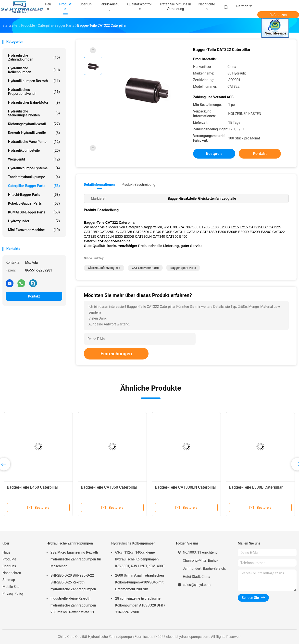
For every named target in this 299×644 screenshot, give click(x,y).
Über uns (9, 566)
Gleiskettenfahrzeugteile (104, 268)
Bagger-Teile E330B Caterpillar (256, 487)
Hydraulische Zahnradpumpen (34, 57)
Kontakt (34, 296)
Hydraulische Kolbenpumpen (34, 70)
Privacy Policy (13, 594)
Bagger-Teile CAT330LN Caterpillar (186, 487)
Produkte (9, 559)
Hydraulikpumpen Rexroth (34, 81)
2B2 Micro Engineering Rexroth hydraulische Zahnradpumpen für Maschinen (76, 559)
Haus (6, 552)
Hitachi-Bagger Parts (34, 195)
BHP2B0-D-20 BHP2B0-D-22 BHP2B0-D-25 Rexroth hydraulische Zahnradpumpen (73, 582)
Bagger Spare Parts (183, 268)
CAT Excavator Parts (145, 268)
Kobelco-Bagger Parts (34, 203)
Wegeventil (34, 159)
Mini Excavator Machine (34, 230)
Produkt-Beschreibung (138, 185)
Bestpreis (214, 154)
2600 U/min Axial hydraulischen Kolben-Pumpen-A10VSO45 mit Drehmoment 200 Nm (140, 582)
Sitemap (9, 580)
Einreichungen (116, 354)
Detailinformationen (99, 185)
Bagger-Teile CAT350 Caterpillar (109, 487)
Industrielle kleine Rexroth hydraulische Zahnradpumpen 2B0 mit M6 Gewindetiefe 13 (73, 605)
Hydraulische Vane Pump (34, 142)
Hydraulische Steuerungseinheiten (34, 113)
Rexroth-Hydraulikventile (34, 133)
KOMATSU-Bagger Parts (34, 212)
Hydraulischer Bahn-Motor (34, 102)
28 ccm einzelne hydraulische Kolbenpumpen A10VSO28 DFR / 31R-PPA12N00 (140, 605)
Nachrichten (12, 573)
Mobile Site (11, 587)
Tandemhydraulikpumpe (34, 177)
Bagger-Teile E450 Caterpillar (32, 487)
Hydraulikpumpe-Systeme (34, 168)
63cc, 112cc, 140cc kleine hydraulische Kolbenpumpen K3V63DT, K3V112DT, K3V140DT (140, 559)
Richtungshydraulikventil (34, 124)
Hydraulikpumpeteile (34, 150)
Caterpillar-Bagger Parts (34, 186)
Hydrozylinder (34, 221)
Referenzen (278, 15)
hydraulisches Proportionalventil (34, 92)
